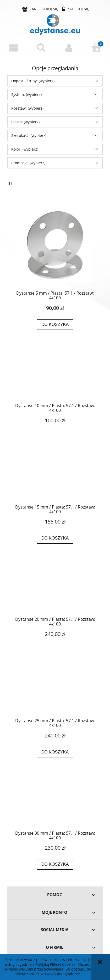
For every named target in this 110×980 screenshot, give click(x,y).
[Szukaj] (41, 48)
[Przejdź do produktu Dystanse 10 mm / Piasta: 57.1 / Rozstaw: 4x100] (55, 375)
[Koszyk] (96, 48)
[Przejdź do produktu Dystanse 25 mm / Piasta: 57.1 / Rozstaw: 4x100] (55, 690)
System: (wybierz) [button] (26, 94)
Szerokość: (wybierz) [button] (29, 135)
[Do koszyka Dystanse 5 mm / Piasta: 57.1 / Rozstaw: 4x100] (55, 325)
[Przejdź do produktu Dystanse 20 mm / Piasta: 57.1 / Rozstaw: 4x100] (55, 588)
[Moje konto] (69, 48)
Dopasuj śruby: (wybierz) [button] (33, 81)
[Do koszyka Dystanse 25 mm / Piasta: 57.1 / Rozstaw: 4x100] (55, 752)
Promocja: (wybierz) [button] (28, 163)
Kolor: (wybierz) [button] (25, 149)
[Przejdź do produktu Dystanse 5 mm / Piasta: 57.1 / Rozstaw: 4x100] (55, 245)
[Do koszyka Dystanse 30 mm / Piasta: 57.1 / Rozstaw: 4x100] (55, 864)
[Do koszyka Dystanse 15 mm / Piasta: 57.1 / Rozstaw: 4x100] (55, 538)
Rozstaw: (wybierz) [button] (27, 108)
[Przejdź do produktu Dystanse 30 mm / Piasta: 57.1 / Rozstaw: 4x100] (55, 802)
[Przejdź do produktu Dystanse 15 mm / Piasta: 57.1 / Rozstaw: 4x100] (55, 476)
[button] (14, 48)
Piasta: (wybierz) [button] (25, 122)
